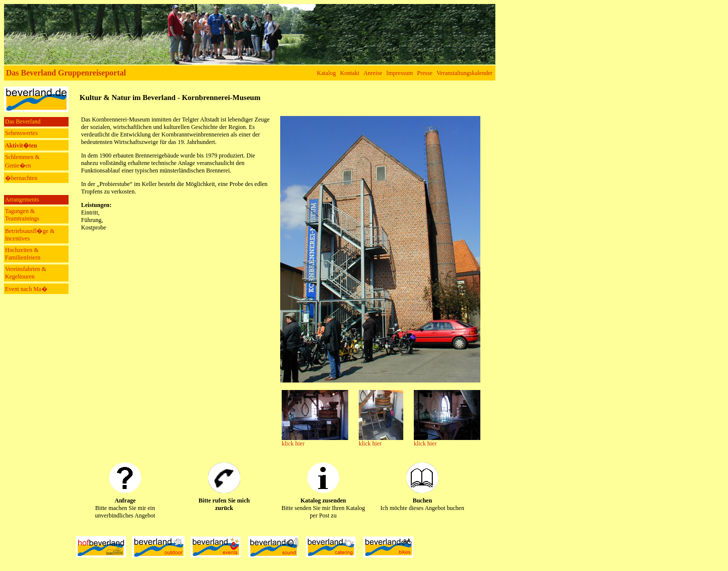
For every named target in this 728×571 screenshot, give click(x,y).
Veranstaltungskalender (465, 73)
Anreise (373, 73)
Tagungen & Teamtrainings (22, 215)
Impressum (400, 73)
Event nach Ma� (26, 289)
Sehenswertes (21, 133)
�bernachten (21, 178)
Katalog (326, 73)
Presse (425, 73)
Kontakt (350, 73)
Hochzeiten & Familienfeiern (23, 254)
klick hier (293, 443)
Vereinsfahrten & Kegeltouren (26, 273)
